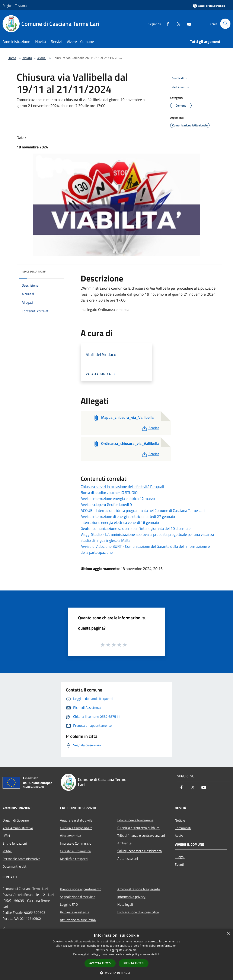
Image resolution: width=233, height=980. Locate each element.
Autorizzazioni (128, 858)
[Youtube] (187, 24)
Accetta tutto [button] (100, 963)
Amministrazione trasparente (139, 889)
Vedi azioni (181, 87)
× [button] (228, 934)
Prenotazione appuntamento (81, 889)
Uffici (6, 836)
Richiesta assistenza (75, 912)
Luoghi (180, 857)
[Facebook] (166, 24)
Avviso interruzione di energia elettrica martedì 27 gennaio (128, 516)
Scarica (150, 428)
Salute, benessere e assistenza (140, 851)
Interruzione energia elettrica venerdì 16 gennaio (120, 522)
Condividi (181, 78)
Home (12, 58)
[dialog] (116, 954)
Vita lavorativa (71, 836)
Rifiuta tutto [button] (134, 963)
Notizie (180, 820)
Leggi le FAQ (69, 904)
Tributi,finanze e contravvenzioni (141, 835)
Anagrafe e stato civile (76, 820)
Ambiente (124, 843)
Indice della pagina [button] (34, 272)
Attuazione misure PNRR (78, 920)
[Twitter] (177, 24)
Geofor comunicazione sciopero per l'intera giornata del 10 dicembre (136, 528)
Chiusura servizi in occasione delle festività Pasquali (122, 487)
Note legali (125, 904)
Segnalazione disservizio (78, 897)
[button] (116, 973)
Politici (7, 851)
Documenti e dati (15, 866)
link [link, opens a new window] (158, 954)
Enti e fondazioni (15, 843)
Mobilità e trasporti (74, 859)
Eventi (179, 864)
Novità (27, 58)
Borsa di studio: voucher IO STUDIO (109, 493)
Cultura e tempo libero (76, 828)
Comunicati (183, 828)
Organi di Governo (16, 820)
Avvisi (42, 58)
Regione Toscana (15, 6)
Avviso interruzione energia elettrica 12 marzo (118, 499)
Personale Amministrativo (21, 859)
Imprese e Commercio (76, 843)
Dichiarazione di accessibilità (138, 912)
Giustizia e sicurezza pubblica (138, 828)
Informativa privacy (131, 897)
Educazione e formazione (135, 820)
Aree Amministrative (18, 828)
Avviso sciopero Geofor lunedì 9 (106, 505)
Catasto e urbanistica (75, 851)
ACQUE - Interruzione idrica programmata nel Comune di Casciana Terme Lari (143, 511)
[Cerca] (225, 24)
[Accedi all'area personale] (209, 6)
